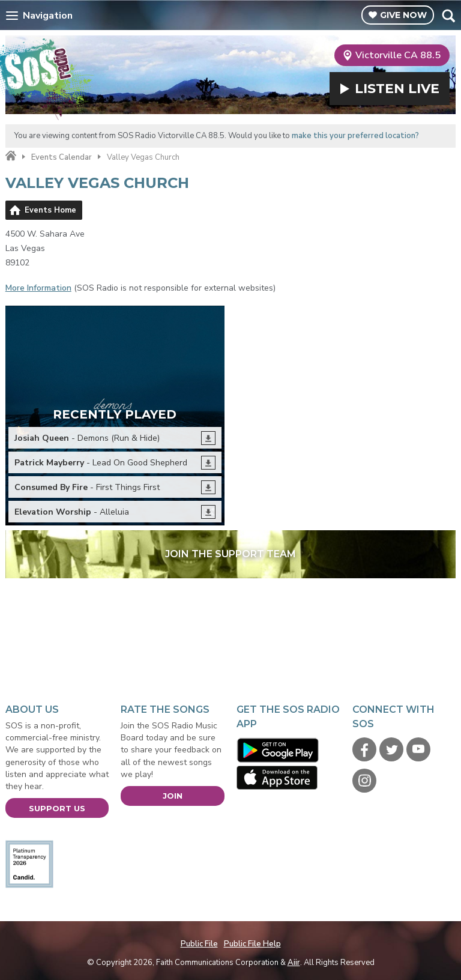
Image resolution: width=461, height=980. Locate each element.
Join (173, 796)
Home (11, 156)
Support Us (57, 808)
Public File (199, 944)
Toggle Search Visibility (448, 16)
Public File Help (252, 944)
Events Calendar (62, 157)
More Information (38, 288)
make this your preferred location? (355, 136)
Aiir (294, 963)
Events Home (50, 210)
